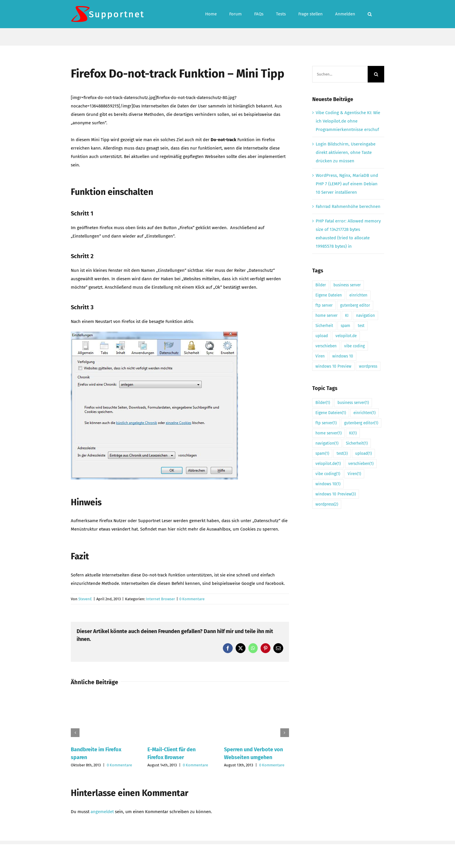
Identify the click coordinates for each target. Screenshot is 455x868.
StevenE (85, 599)
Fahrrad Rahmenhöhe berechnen (348, 206)
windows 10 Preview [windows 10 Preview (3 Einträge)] (333, 366)
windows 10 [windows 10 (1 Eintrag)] (343, 356)
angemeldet (102, 812)
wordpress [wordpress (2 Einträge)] (368, 366)
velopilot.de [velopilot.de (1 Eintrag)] (346, 336)
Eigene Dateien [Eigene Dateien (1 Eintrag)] (329, 295)
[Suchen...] (340, 74)
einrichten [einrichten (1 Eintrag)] (358, 295)
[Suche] (376, 74)
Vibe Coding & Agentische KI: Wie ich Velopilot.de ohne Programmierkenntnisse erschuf (348, 121)
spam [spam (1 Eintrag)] (345, 326)
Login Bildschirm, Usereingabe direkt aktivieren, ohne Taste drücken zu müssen (346, 152)
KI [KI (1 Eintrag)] (347, 316)
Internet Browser (160, 599)
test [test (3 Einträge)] (361, 326)
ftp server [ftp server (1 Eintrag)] (324, 305)
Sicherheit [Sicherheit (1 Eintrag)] (324, 326)
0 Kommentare (192, 599)
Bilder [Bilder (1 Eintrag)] (321, 285)
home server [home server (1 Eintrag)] (326, 316)
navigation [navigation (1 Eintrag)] (365, 316)
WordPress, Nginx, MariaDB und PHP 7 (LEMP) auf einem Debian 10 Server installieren (347, 184)
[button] (370, 14)
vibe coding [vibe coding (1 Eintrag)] (354, 346)
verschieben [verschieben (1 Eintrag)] (326, 346)
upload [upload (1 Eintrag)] (322, 336)
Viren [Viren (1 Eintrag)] (320, 356)
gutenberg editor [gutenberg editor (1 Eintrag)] (355, 305)
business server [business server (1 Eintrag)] (347, 285)
